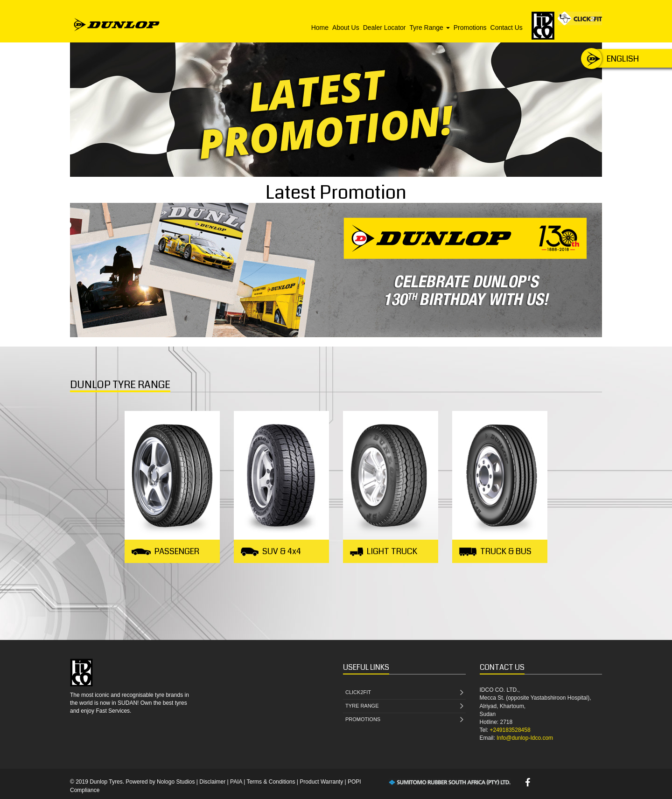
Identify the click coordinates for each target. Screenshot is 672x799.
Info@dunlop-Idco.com (525, 738)
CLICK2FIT (404, 693)
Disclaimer (212, 782)
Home (320, 28)
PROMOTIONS (404, 720)
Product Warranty (321, 782)
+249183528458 (510, 730)
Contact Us (507, 28)
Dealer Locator (385, 28)
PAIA (236, 782)
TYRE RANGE (404, 706)
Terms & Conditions (271, 782)
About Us (346, 28)
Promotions (470, 28)
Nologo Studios (176, 782)
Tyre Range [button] (429, 28)
